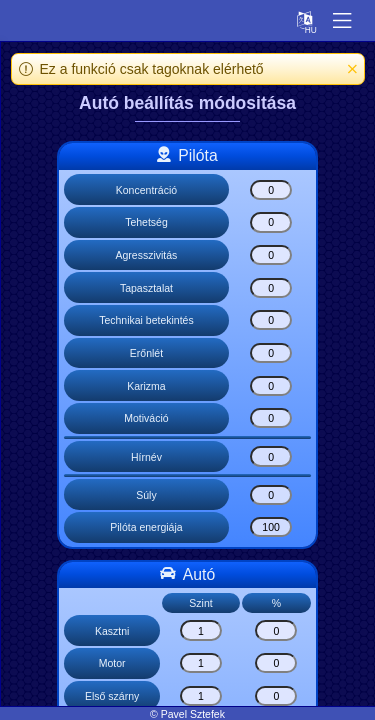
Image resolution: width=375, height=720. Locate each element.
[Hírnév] (271, 456)
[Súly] (271, 495)
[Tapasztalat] (271, 288)
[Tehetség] (271, 222)
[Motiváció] (271, 418)
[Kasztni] (201, 630)
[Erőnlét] (271, 353)
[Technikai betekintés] (271, 320)
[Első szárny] (201, 696)
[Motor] (201, 663)
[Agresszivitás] (271, 255)
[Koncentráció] (271, 190)
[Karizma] (271, 386)
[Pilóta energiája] (271, 527)
